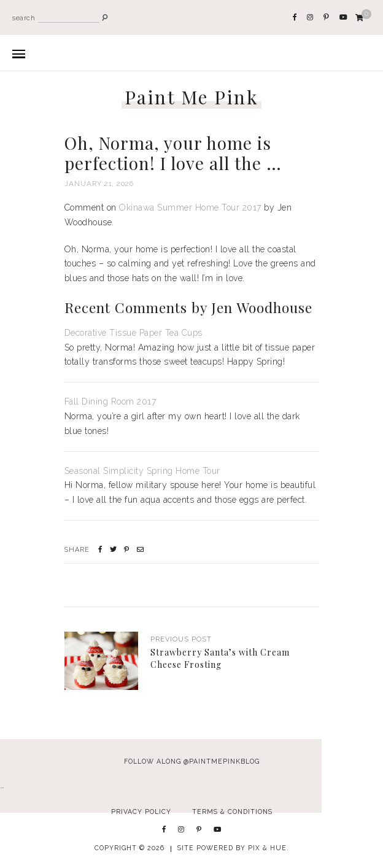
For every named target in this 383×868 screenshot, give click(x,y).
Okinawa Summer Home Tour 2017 (190, 207)
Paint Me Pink (192, 97)
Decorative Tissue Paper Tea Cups (133, 333)
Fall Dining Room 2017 (110, 401)
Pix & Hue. (269, 848)
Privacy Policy (141, 812)
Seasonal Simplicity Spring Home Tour (142, 471)
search (24, 18)
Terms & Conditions (232, 812)
